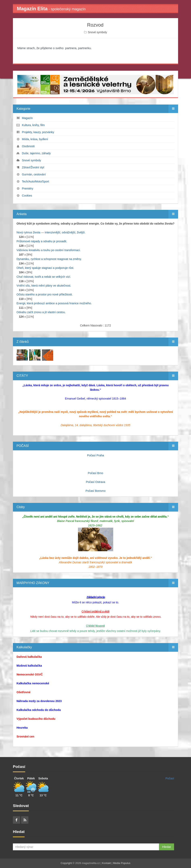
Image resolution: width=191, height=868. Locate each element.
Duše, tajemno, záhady (36, 153)
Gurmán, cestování (34, 174)
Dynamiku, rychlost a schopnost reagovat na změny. (49, 259)
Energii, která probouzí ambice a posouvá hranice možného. (54, 303)
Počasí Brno (95, 473)
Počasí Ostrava (95, 482)
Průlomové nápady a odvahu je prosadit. (42, 241)
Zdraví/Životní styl (33, 167)
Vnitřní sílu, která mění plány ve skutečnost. (44, 286)
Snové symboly (97, 32)
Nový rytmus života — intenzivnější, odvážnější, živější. (51, 232)
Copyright (66, 863)
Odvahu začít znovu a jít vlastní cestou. (41, 312)
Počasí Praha (95, 455)
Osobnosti (28, 146)
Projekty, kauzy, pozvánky (38, 132)
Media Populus (122, 863)
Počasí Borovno (96, 491)
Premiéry (28, 189)
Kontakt (106, 863)
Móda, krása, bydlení (35, 139)
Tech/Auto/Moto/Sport (35, 181)
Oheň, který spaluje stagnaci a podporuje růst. (45, 268)
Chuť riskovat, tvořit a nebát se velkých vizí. (44, 277)
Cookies (27, 196)
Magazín (27, 118)
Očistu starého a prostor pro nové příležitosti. (45, 294)
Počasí (170, 778)
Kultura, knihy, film (33, 125)
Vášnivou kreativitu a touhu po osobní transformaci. (49, 250)
